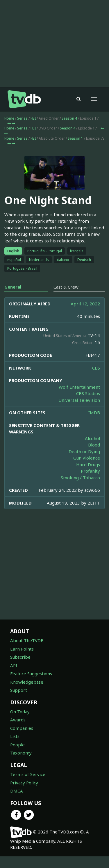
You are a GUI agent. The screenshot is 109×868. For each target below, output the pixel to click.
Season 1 (75, 150)
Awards (18, 731)
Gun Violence (87, 469)
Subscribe (20, 669)
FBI (33, 130)
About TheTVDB (27, 652)
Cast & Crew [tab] (66, 298)
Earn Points (22, 660)
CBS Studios (88, 405)
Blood (94, 456)
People (17, 756)
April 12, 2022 (85, 315)
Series (22, 130)
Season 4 (69, 130)
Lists (15, 748)
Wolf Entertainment (79, 399)
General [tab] (13, 298)
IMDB (94, 424)
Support (19, 702)
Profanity (90, 482)
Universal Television (79, 412)
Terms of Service (28, 786)
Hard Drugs (88, 476)
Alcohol (92, 450)
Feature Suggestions (31, 685)
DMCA (17, 802)
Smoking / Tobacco (80, 489)
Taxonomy (21, 764)
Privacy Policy (24, 794)
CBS (96, 379)
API (14, 677)
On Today (20, 723)
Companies (22, 740)
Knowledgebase (27, 694)
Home (9, 130)
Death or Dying (84, 463)
